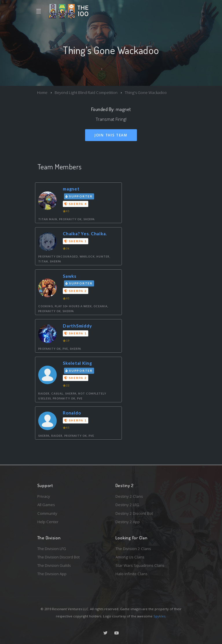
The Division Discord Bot (58, 557)
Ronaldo (72, 413)
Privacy (44, 496)
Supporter (79, 196)
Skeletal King (77, 363)
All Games (46, 505)
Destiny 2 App (128, 522)
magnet (123, 109)
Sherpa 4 (75, 204)
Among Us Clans (130, 557)
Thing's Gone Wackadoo (146, 92)
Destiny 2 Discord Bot (134, 513)
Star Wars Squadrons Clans (140, 565)
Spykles (159, 616)
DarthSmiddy (77, 326)
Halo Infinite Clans (132, 574)
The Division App (52, 574)
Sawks (70, 276)
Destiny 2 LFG (127, 505)
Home (42, 92)
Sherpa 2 (75, 291)
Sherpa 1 (75, 241)
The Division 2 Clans (133, 549)
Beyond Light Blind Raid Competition (86, 92)
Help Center (48, 522)
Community (47, 513)
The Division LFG (52, 549)
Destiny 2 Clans (129, 496)
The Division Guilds (54, 565)
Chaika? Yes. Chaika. (85, 234)
